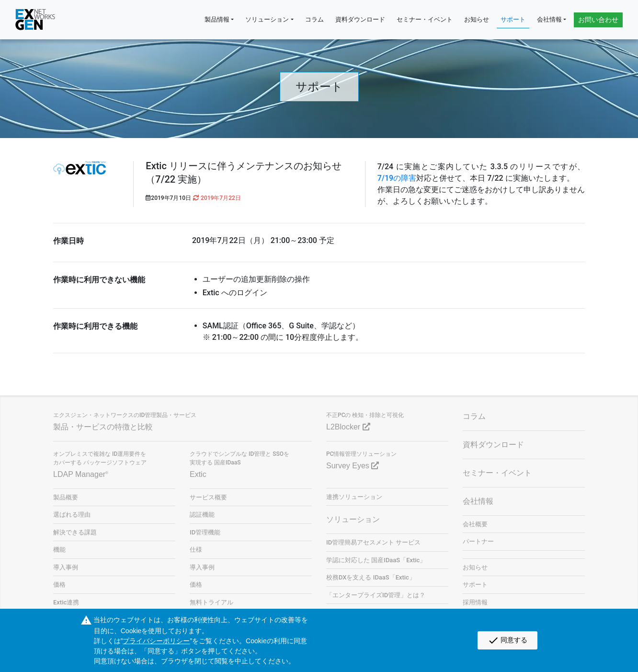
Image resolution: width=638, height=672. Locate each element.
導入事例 (66, 567)
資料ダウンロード (360, 19)
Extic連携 (66, 602)
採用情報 (475, 602)
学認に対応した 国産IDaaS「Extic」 (376, 560)
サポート (513, 19)
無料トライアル (211, 602)
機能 (59, 550)
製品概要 (66, 497)
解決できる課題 (75, 532)
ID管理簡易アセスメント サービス (373, 542)
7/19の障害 (397, 178)
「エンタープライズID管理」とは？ (376, 595)
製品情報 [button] (217, 19)
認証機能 (202, 515)
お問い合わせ (598, 20)
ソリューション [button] (267, 19)
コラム (314, 19)
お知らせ (477, 19)
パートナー (478, 541)
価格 (59, 585)
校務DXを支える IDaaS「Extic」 (371, 577)
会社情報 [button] (549, 19)
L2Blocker (348, 427)
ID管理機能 (205, 532)
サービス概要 (208, 497)
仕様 (196, 550)
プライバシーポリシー (156, 641)
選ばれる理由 (72, 515)
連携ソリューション (354, 497)
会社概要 (475, 524)
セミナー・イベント (425, 19)
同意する (507, 640)
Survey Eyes (353, 466)
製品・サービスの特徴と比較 (103, 427)
